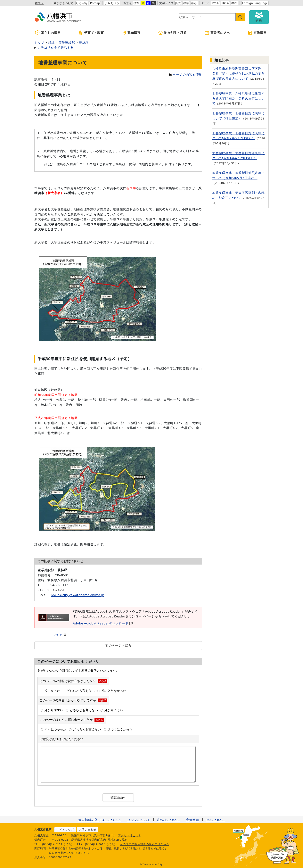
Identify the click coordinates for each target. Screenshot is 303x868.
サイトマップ (65, 829)
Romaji (95, 3)
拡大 (178, 3)
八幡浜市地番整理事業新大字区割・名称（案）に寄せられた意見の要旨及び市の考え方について (238, 74)
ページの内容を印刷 (186, 74)
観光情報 (131, 33)
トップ (39, 43)
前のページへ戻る (118, 645)
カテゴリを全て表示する (56, 47)
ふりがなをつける (62, 3)
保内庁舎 (40, 840)
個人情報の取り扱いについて (100, 820)
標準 (136, 3)
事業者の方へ (217, 33)
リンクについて (139, 820)
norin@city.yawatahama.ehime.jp (78, 595)
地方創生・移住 (173, 33)
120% (215, 3)
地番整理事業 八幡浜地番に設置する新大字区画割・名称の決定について (238, 98)
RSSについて (215, 820)
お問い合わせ (88, 829)
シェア (59, 635)
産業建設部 (67, 43)
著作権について (168, 820)
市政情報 (257, 33)
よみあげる (112, 3)
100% (225, 3)
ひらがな (82, 3)
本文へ (39, 3)
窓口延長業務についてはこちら (69, 853)
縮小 (194, 3)
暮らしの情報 (48, 33)
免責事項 (193, 820)
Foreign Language (255, 3)
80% (234, 3)
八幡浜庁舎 (42, 835)
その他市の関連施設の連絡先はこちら (145, 844)
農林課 (84, 43)
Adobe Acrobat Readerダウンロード (103, 623)
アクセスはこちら (130, 835)
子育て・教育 (91, 33)
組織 (51, 43)
